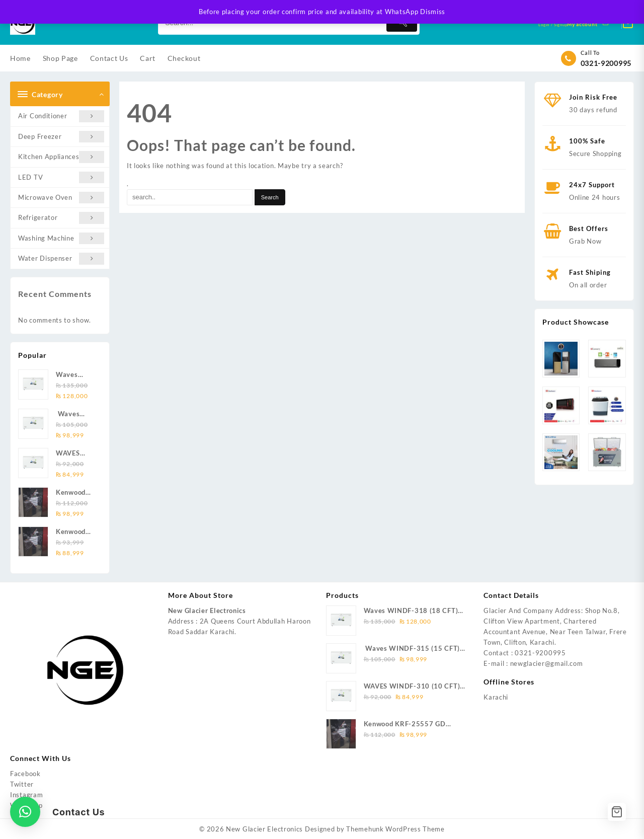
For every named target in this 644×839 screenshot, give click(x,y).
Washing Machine (61, 238)
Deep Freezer (61, 137)
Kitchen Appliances (61, 157)
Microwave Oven (61, 198)
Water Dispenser (61, 258)
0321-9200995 (606, 63)
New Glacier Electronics (264, 829)
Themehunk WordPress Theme (395, 829)
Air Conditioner (61, 116)
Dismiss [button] (433, 12)
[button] (25, 812)
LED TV (61, 177)
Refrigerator (61, 218)
